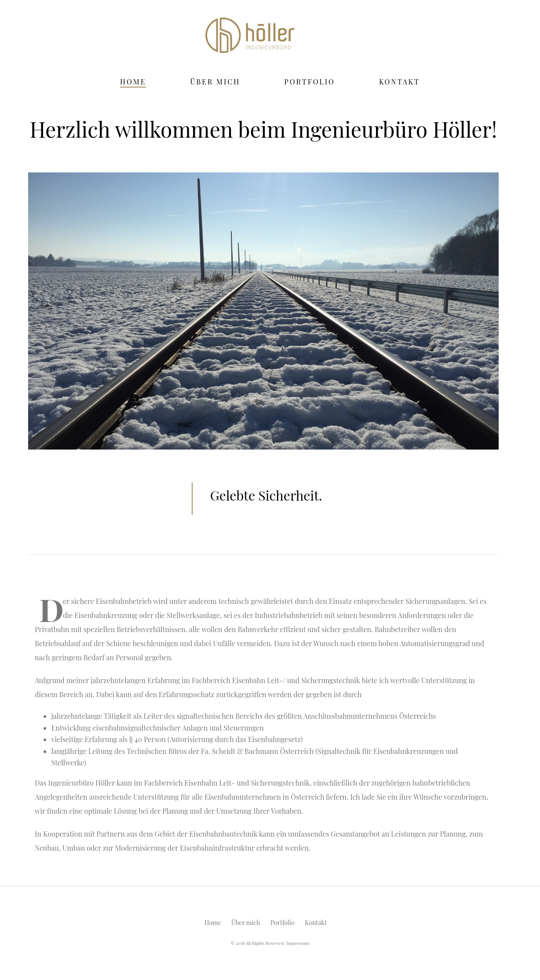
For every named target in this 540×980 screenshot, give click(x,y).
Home (133, 82)
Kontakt (400, 82)
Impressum (298, 943)
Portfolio (310, 82)
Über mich (215, 82)
